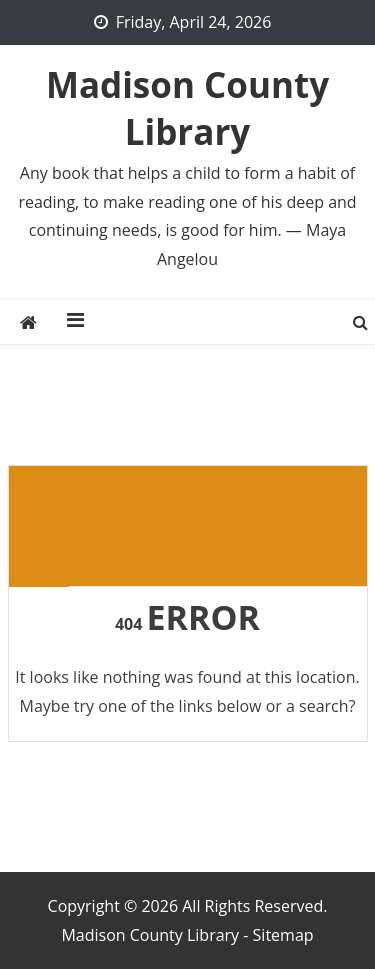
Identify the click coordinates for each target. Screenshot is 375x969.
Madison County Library (187, 108)
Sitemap (283, 935)
